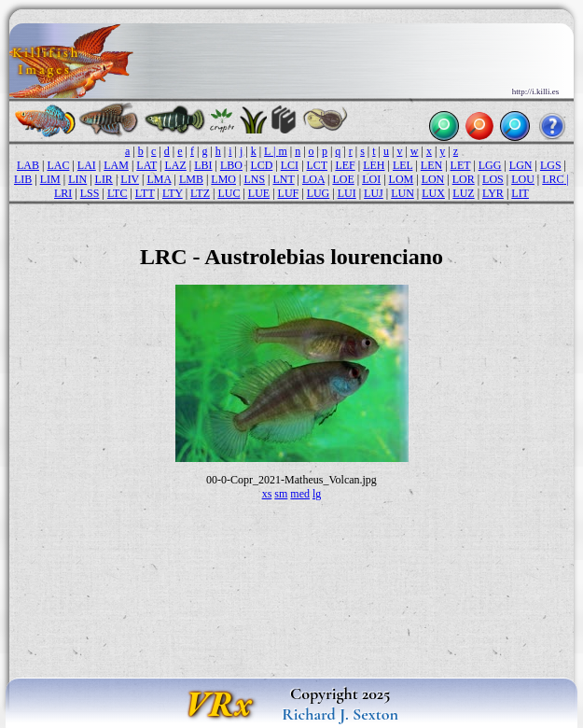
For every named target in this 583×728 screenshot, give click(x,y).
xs (267, 494)
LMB (191, 179)
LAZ (175, 165)
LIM (50, 179)
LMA (159, 179)
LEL (403, 165)
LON (433, 179)
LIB (23, 179)
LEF (345, 165)
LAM (116, 165)
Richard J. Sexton (340, 714)
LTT (145, 193)
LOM (402, 179)
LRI (63, 193)
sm (281, 494)
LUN (403, 193)
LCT (317, 165)
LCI (290, 165)
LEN (431, 165)
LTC (118, 193)
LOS (493, 179)
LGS (551, 165)
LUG (319, 193)
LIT (520, 193)
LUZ (463, 193)
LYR (493, 193)
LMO (223, 179)
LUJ (374, 193)
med (300, 494)
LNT (283, 179)
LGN (521, 165)
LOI (371, 179)
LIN (77, 179)
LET (461, 165)
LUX (433, 193)
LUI (347, 193)
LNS (254, 179)
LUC (229, 193)
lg (317, 494)
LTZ (200, 193)
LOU (523, 179)
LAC (58, 165)
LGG (490, 165)
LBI (203, 165)
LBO (231, 165)
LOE (343, 179)
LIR (104, 179)
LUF (289, 193)
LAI (87, 165)
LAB (28, 165)
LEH (374, 165)
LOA (313, 179)
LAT (146, 165)
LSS (90, 193)
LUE (259, 193)
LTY (173, 193)
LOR (464, 179)
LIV (130, 179)
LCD (261, 165)
